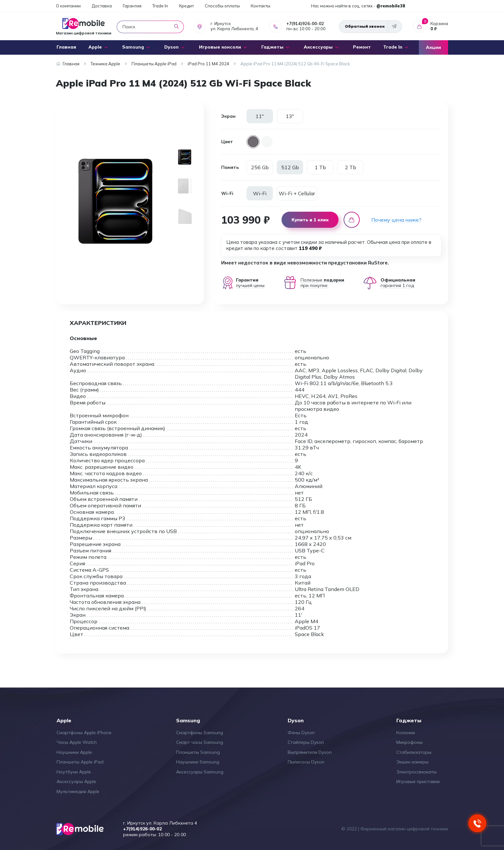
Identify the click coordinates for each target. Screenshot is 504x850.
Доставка (102, 6)
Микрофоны (410, 742)
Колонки (406, 733)
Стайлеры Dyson (306, 742)
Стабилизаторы (414, 752)
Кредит (186, 6)
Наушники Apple (74, 752)
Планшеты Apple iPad (80, 762)
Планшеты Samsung (198, 752)
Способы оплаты (222, 6)
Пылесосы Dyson (306, 762)
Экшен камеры (412, 762)
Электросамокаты (416, 772)
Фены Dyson (301, 733)
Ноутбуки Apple (74, 772)
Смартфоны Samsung (200, 733)
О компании (68, 6)
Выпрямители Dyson (310, 752)
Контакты (261, 6)
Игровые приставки (418, 781)
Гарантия (132, 6)
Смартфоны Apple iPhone (84, 733)
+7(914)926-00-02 (305, 23)
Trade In (160, 6)
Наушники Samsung (198, 762)
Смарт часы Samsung (200, 742)
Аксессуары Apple (76, 781)
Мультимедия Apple (78, 791)
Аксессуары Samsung (200, 772)
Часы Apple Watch (77, 742)
